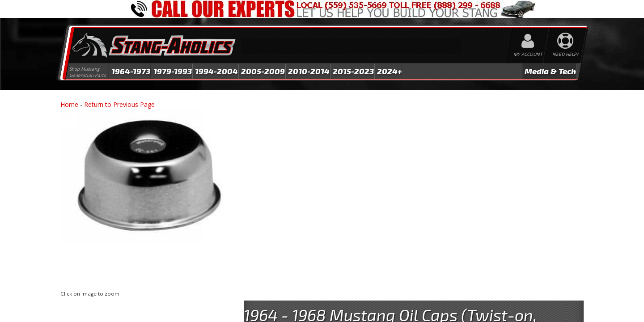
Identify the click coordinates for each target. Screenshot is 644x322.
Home (69, 104)
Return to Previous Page (119, 104)
